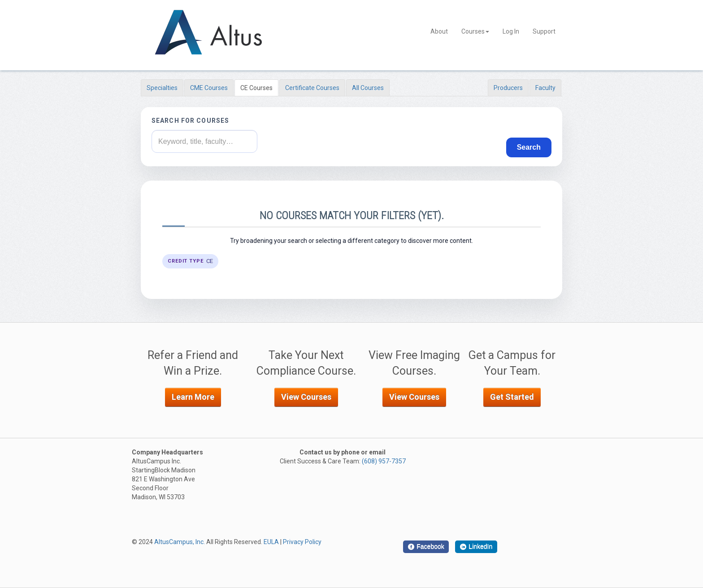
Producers (508, 88)
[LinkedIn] (476, 547)
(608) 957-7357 (384, 461)
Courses (475, 31)
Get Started (512, 397)
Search (529, 147)
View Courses (306, 397)
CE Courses (256, 88)
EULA (271, 542)
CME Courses (209, 88)
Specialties (162, 88)
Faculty (545, 88)
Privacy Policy (302, 542)
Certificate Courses (312, 88)
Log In (511, 31)
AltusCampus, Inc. (180, 542)
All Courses (368, 88)
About (439, 31)
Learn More (193, 397)
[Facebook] (426, 547)
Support (544, 31)
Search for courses (190, 121)
